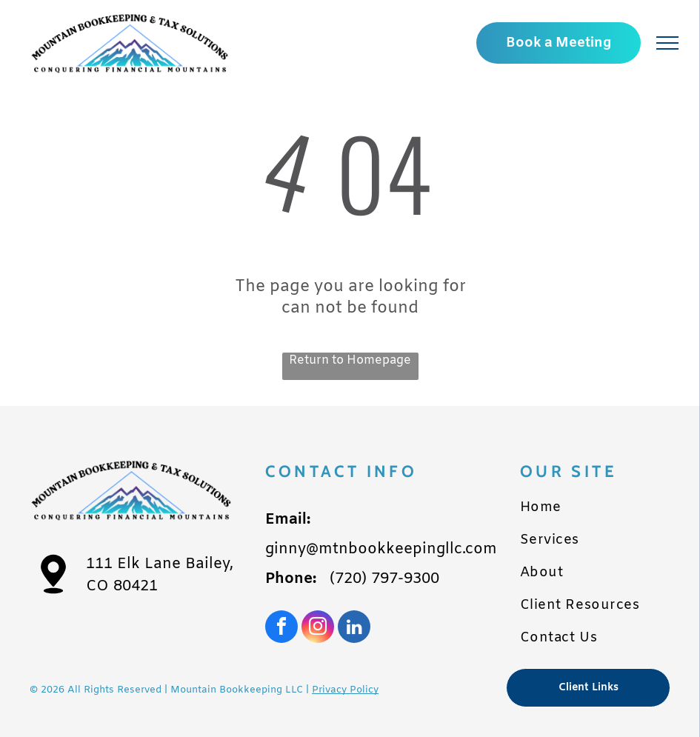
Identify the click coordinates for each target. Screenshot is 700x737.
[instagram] (318, 628)
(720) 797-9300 (384, 579)
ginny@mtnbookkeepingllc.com (381, 549)
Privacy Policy (345, 690)
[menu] (667, 43)
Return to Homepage (350, 360)
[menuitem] (595, 507)
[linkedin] (354, 628)
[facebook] (281, 628)
